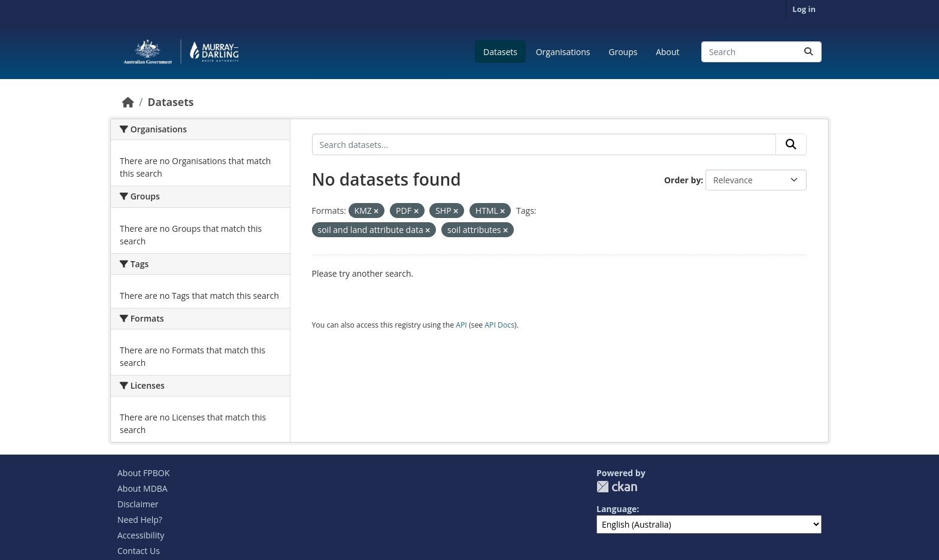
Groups (623, 52)
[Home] (128, 102)
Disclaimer (138, 504)
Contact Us (139, 551)
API (461, 325)
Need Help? (140, 520)
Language (617, 509)
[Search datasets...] (761, 52)
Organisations (563, 52)
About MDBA (143, 488)
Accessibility (141, 535)
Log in (804, 9)
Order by (682, 180)
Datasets (500, 52)
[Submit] (808, 52)
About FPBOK (143, 473)
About (667, 52)
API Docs (499, 325)
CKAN (617, 487)
